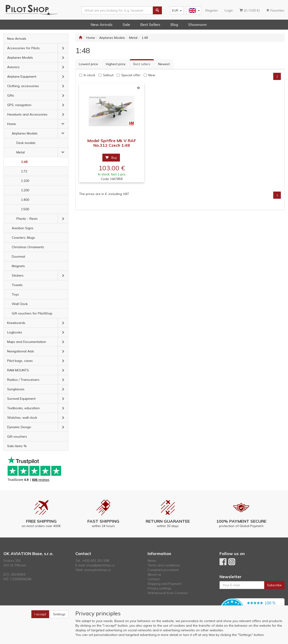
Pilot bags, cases (20, 361)
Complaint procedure (163, 570)
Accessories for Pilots (23, 48)
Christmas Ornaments (28, 247)
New (152, 75)
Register (212, 10)
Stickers (18, 275)
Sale (126, 24)
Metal (21, 152)
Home (12, 124)
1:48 (24, 162)
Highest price (116, 64)
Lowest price (88, 64)
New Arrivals (102, 24)
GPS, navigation (19, 105)
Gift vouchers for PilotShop (32, 313)
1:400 (25, 200)
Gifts (11, 95)
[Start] (80, 38)
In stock (89, 75)
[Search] (157, 10)
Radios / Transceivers (23, 380)
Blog (174, 24)
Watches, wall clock (22, 418)
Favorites (275, 10)
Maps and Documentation (27, 342)
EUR (177, 10)
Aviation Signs (23, 228)
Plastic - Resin (27, 219)
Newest (164, 64)
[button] (63, 48)
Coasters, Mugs (23, 238)
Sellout (108, 75)
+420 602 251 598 (96, 561)
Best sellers (142, 64)
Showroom (197, 24)
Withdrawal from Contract (168, 593)
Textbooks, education (23, 408)
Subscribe (274, 585)
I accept (40, 614)
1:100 (25, 181)
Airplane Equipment (22, 76)
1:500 (25, 209)
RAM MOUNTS (18, 370)
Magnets (18, 266)
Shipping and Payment (165, 584)
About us (154, 574)
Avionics (13, 67)
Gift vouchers (17, 436)
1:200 (25, 190)
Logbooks (15, 332)
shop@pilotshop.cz (101, 565)
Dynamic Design (19, 427)
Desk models (26, 143)
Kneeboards (16, 323)
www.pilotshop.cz (98, 570)
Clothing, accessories (23, 86)
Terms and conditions (164, 565)
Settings (59, 614)
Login (229, 10)
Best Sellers (150, 24)
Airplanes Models (20, 58)
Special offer (131, 75)
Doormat (18, 256)
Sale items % (17, 446)
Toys (15, 294)
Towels (17, 285)
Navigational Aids (21, 351)
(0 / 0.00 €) (250, 10)
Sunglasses (16, 389)
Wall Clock (20, 304)
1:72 (24, 171)
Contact (154, 579)
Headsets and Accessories (27, 114)
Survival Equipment (21, 399)
